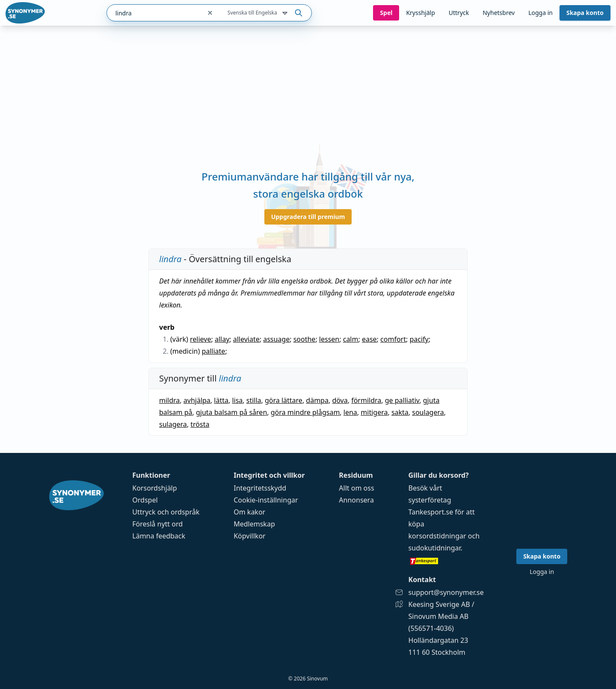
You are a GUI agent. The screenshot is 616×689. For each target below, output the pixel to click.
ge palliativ (402, 400)
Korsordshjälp (154, 488)
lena (350, 412)
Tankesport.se (431, 512)
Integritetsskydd (260, 488)
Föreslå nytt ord (157, 524)
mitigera (374, 412)
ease (369, 339)
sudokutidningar (435, 548)
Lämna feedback (159, 536)
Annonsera (356, 500)
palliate (213, 351)
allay (222, 339)
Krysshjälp (420, 13)
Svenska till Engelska (258, 13)
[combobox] (154, 13)
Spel (386, 13)
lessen (329, 339)
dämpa (317, 400)
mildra (169, 400)
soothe (305, 339)
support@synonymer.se (446, 592)
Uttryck (459, 13)
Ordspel (145, 500)
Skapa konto (585, 13)
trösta (200, 424)
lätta (221, 400)
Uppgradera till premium (308, 217)
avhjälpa (197, 400)
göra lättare (284, 400)
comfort (393, 339)
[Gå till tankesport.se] (446, 561)
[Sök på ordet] (299, 13)
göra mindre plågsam (305, 412)
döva (340, 400)
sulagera (173, 424)
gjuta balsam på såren (231, 412)
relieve (200, 339)
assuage (276, 339)
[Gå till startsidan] (25, 13)
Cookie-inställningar (266, 500)
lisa (237, 400)
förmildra (366, 400)
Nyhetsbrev (499, 13)
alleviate (246, 339)
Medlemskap (254, 524)
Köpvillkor (249, 536)
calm (351, 339)
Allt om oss (356, 488)
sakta (400, 412)
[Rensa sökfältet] (210, 13)
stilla (254, 400)
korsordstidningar (437, 536)
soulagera (428, 412)
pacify (419, 339)
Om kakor (249, 512)
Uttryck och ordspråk (166, 512)
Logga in (540, 13)
